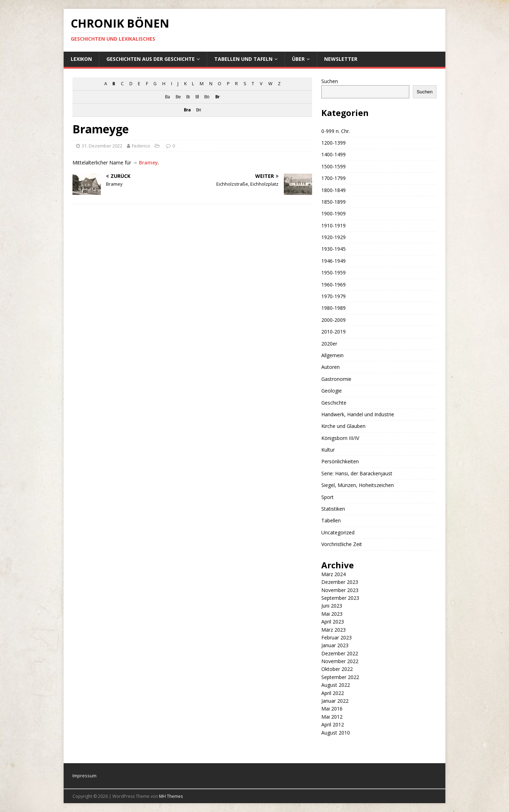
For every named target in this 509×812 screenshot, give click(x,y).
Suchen (330, 81)
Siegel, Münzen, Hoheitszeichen (358, 485)
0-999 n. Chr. (336, 131)
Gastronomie (336, 379)
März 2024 (334, 574)
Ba (167, 97)
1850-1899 (334, 202)
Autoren (330, 367)
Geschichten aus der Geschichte (151, 59)
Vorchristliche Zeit (342, 544)
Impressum (84, 776)
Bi (188, 97)
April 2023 (333, 622)
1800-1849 (334, 190)
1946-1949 (334, 261)
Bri (198, 110)
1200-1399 (334, 143)
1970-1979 (334, 296)
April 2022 (333, 693)
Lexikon (81, 59)
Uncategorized (338, 532)
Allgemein (332, 355)
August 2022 (336, 685)
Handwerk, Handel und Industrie (358, 414)
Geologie (332, 391)
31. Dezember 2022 (102, 146)
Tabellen (331, 520)
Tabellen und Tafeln (243, 59)
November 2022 (340, 661)
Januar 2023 (335, 645)
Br (217, 97)
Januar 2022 (335, 701)
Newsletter (341, 59)
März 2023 (334, 630)
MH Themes (171, 796)
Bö (207, 97)
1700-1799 (334, 178)
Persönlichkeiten (340, 461)
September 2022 (340, 677)
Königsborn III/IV (340, 438)
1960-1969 (334, 285)
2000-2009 (334, 320)
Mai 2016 (332, 709)
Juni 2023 (332, 606)
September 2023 (340, 598)
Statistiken (333, 509)
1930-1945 (334, 249)
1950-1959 (334, 272)
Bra (187, 110)
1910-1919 (334, 225)
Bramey (148, 163)
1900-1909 (334, 213)
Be (178, 97)
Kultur (328, 450)
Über (298, 59)
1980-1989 (334, 308)
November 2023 (340, 590)
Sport (327, 497)
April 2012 (333, 724)
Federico (141, 146)
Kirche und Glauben (343, 426)
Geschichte (334, 403)
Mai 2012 (332, 717)
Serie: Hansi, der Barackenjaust (357, 473)
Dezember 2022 (340, 653)
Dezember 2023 (340, 582)
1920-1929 (334, 237)
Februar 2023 (337, 637)
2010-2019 (334, 332)
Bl (197, 97)
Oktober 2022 (337, 669)
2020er (329, 344)
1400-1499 (334, 154)
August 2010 (336, 733)
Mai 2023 (332, 614)
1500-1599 (334, 166)
